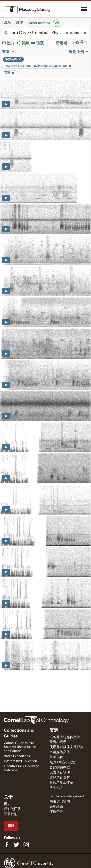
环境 (20, 23)
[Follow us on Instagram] (26, 845)
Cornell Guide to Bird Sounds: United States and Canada (20, 747)
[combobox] (45, 33)
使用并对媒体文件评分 (66, 747)
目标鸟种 (56, 757)
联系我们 (11, 814)
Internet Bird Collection (21, 761)
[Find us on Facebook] (7, 845)
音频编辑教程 (60, 767)
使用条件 (56, 812)
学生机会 (56, 788)
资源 (54, 730)
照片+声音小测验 (62, 762)
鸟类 (8, 23)
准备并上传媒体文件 (65, 737)
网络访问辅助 (60, 801)
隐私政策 (56, 806)
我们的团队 (12, 809)
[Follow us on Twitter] (17, 845)
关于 (8, 797)
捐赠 (11, 826)
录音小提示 (58, 742)
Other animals (39, 23)
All (57, 23)
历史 (7, 804)
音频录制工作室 (61, 783)
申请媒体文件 (60, 752)
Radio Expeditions (17, 756)
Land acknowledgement (67, 796)
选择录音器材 (60, 778)
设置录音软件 (60, 772)
